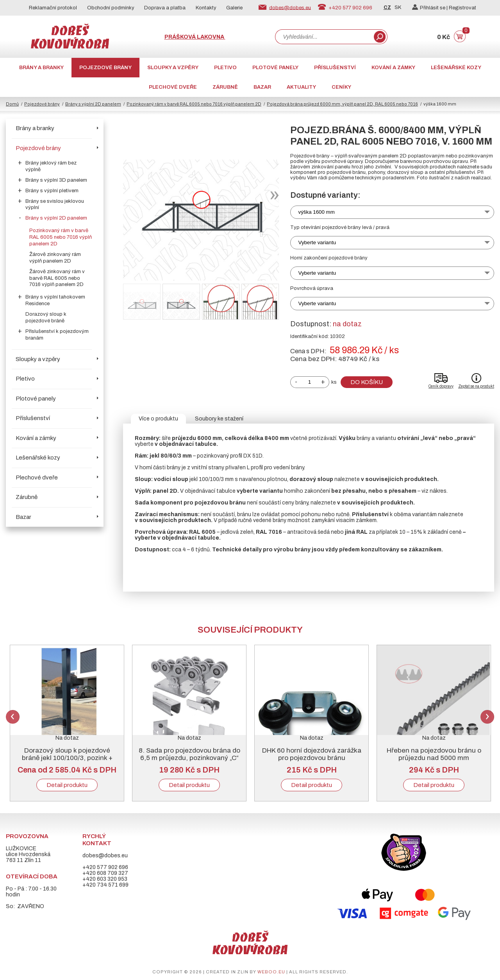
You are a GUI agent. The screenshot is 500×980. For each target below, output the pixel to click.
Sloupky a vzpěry (173, 68)
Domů (12, 104)
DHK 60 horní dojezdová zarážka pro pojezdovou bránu (312, 754)
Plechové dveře (173, 87)
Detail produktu (67, 785)
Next (487, 717)
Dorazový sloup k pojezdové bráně (46, 317)
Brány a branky (41, 68)
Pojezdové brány (105, 68)
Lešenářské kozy (456, 68)
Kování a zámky (393, 68)
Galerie (234, 8)
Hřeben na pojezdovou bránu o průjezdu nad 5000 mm (434, 754)
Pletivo (225, 68)
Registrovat (462, 8)
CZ (387, 7)
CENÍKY (341, 87)
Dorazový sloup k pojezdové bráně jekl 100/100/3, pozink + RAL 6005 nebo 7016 (67, 758)
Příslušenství (335, 68)
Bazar (262, 87)
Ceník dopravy (441, 386)
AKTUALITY (301, 87)
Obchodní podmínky (111, 8)
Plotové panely (275, 68)
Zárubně (225, 87)
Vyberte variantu (317, 242)
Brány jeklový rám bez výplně (51, 166)
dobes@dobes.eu (290, 7)
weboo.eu (271, 972)
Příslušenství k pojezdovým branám (57, 335)
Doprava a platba (165, 8)
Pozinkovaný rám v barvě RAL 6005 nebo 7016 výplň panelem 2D (194, 104)
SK (398, 7)
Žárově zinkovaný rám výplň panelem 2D (55, 258)
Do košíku (367, 382)
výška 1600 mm (317, 212)
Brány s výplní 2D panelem (93, 104)
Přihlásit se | (430, 8)
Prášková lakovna (195, 37)
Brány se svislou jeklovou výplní (55, 205)
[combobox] (324, 37)
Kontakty (206, 8)
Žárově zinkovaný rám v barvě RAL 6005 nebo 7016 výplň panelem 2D (57, 278)
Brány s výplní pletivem (52, 191)
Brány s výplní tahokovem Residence (55, 300)
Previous (13, 717)
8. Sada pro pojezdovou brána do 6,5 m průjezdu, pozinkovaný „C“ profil (189, 758)
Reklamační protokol (53, 8)
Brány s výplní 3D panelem (56, 180)
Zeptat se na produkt (476, 386)
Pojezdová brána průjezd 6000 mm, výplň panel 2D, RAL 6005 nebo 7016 (342, 104)
